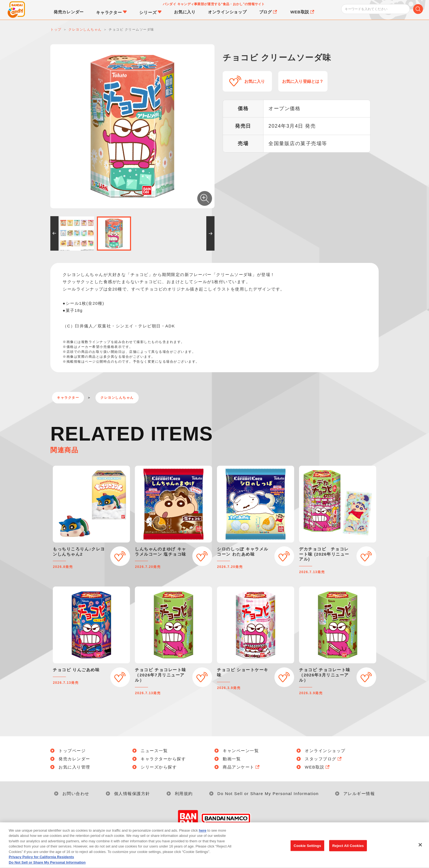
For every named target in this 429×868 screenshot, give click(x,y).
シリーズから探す (159, 767)
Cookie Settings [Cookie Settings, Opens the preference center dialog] (307, 852)
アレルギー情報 (359, 794)
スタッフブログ (324, 759)
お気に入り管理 (74, 767)
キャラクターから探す (163, 759)
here (203, 837)
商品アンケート (242, 767)
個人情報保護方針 (132, 794)
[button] (54, 233)
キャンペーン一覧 (241, 751)
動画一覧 (232, 759)
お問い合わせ (76, 794)
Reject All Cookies (348, 852)
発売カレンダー (74, 759)
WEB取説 (318, 767)
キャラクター (68, 398)
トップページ (72, 751)
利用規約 (184, 794)
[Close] (420, 851)
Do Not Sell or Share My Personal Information (268, 794)
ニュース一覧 (154, 751)
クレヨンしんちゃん (117, 398)
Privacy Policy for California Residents (41, 864)
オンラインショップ (325, 751)
